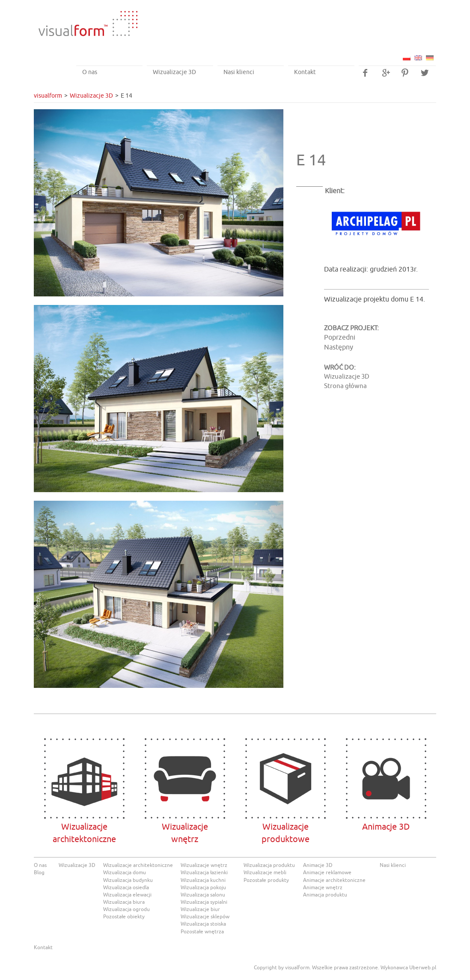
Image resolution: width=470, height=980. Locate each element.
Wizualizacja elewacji (127, 895)
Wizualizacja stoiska (203, 924)
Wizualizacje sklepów (205, 917)
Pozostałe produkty (266, 880)
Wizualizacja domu (125, 872)
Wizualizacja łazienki (204, 872)
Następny (339, 347)
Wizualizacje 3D (174, 72)
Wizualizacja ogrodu (126, 909)
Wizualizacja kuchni (203, 880)
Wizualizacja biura (124, 902)
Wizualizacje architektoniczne (84, 778)
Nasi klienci (239, 72)
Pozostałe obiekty (124, 917)
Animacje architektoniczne (334, 880)
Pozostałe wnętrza (202, 932)
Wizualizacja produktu (269, 865)
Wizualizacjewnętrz (185, 778)
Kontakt (305, 72)
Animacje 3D (386, 778)
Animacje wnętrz (323, 887)
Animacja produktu (325, 895)
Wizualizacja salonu (203, 895)
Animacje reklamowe (327, 872)
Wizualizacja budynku (128, 880)
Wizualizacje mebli (265, 872)
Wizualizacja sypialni (204, 902)
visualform (48, 96)
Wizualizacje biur (200, 909)
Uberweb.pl (423, 968)
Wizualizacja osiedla (126, 887)
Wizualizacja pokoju (203, 887)
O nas (90, 72)
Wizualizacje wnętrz (204, 865)
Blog (39, 872)
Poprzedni (340, 338)
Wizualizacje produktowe (285, 778)
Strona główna (345, 386)
